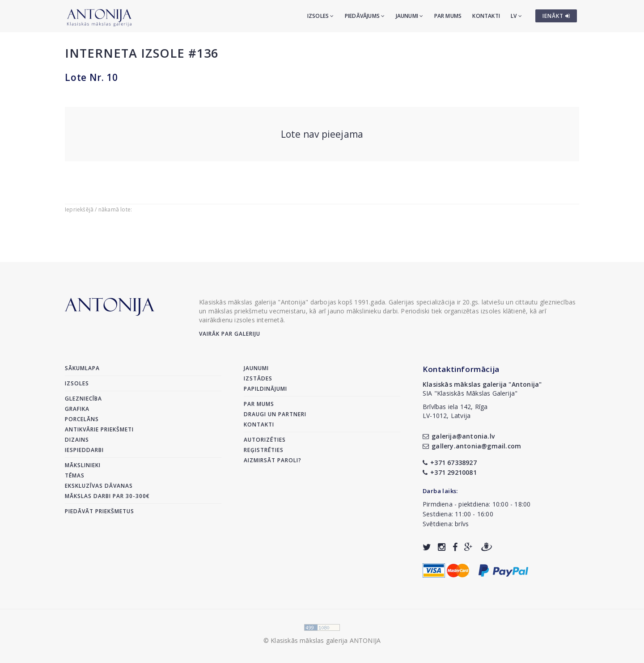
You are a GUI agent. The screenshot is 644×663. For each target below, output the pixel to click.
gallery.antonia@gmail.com (472, 446)
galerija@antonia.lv (459, 436)
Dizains (77, 440)
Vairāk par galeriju (230, 334)
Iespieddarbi (84, 450)
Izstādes (258, 378)
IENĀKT (556, 16)
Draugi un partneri (275, 414)
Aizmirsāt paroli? (273, 460)
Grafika (77, 409)
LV (516, 16)
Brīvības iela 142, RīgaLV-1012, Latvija (455, 411)
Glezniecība (83, 399)
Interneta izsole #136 (142, 53)
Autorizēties (265, 440)
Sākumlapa (82, 368)
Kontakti (486, 16)
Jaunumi (410, 16)
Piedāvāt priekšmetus (100, 511)
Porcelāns (82, 419)
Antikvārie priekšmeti (99, 429)
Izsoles (321, 16)
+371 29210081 (450, 472)
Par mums (448, 16)
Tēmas (75, 475)
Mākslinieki (83, 465)
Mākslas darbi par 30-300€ (107, 496)
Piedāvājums (365, 16)
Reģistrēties (264, 450)
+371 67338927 (450, 462)
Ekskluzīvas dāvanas (99, 486)
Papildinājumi (265, 389)
